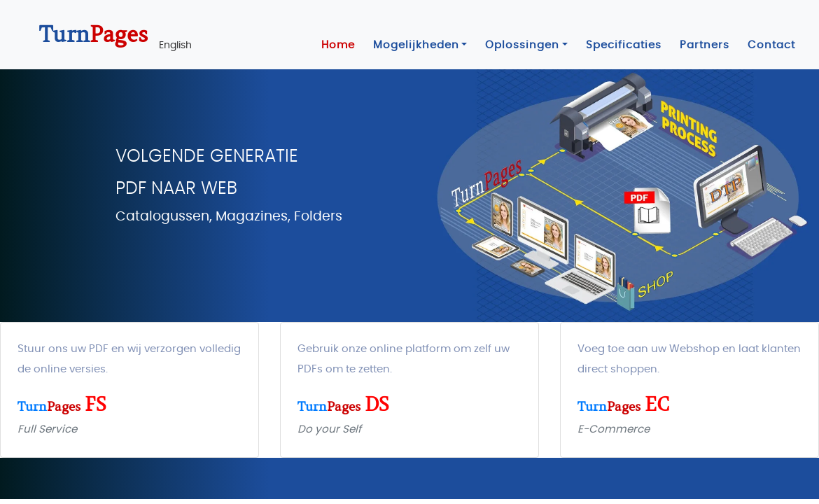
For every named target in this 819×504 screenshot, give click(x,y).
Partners (705, 45)
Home (338, 45)
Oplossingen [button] (522, 45)
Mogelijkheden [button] (416, 45)
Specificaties (624, 45)
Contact (771, 45)
